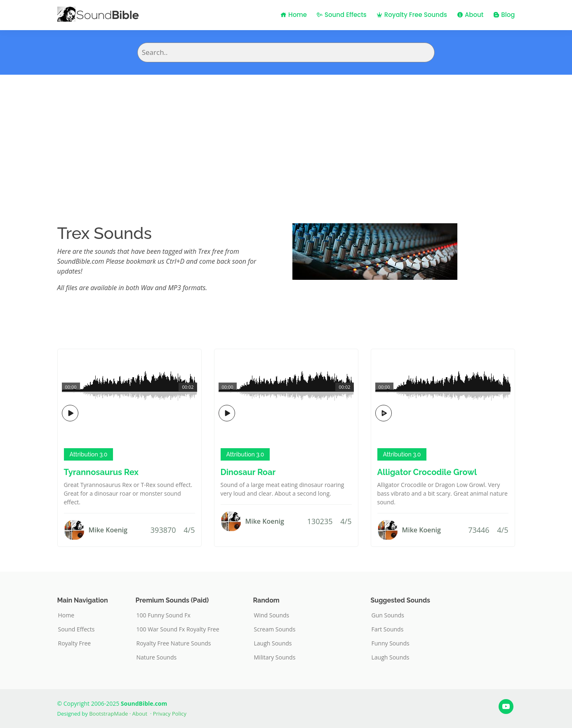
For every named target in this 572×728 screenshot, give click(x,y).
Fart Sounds (388, 629)
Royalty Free (75, 643)
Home (294, 15)
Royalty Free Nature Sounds (174, 643)
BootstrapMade (108, 714)
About (470, 15)
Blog (504, 15)
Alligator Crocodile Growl (427, 472)
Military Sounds (275, 657)
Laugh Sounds (273, 643)
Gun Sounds (388, 615)
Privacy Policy (170, 714)
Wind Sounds (272, 615)
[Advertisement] (286, 137)
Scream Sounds (275, 629)
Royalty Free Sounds (412, 15)
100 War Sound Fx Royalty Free (178, 629)
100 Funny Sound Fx (164, 615)
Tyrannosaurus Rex (101, 472)
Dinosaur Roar (248, 472)
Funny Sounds (391, 643)
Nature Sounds (157, 657)
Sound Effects (342, 15)
